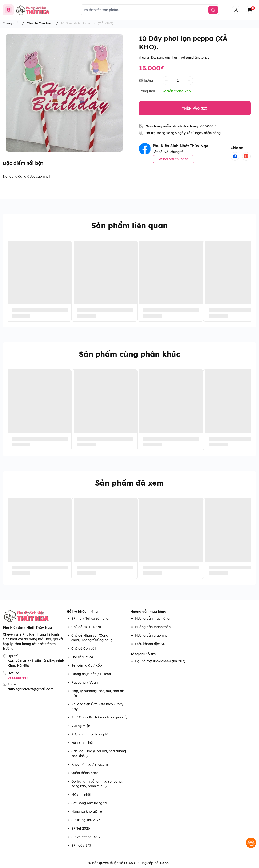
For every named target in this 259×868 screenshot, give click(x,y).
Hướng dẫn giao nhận (152, 635)
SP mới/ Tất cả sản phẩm (91, 618)
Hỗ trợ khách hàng (82, 612)
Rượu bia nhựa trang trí (90, 734)
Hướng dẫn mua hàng (148, 612)
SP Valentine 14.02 (86, 837)
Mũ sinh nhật (81, 795)
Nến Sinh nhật (82, 743)
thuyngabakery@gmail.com (30, 689)
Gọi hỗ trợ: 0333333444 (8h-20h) (160, 661)
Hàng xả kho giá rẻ (87, 811)
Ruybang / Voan (84, 682)
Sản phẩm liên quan (129, 225)
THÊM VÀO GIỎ (195, 108)
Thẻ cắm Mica (82, 657)
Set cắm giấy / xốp (87, 665)
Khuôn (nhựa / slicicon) (90, 764)
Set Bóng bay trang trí (89, 803)
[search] (213, 10)
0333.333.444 (18, 678)
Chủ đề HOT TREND (87, 627)
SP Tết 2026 (80, 828)
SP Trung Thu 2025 (86, 820)
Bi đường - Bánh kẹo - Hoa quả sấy (99, 717)
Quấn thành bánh (85, 773)
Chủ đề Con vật (83, 649)
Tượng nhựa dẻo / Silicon (91, 674)
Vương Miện (81, 726)
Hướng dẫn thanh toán (153, 627)
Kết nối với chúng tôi (173, 159)
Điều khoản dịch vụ (150, 644)
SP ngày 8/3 (81, 845)
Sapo (164, 863)
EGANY (130, 863)
